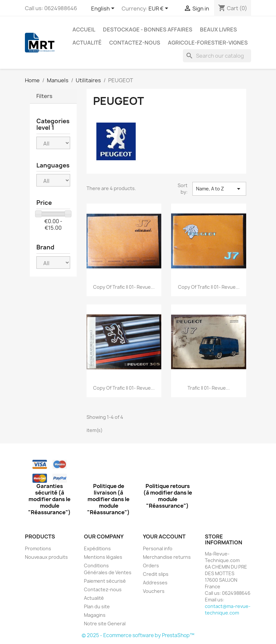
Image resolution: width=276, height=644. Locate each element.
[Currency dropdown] (159, 9)
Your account (164, 537)
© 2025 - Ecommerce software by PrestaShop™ (138, 635)
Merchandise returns (167, 557)
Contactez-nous (135, 43)
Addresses (155, 583)
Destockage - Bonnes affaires (148, 29)
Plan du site (97, 606)
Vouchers (154, 591)
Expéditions (97, 548)
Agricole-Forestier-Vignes (208, 43)
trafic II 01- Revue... (209, 388)
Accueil (84, 29)
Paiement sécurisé (105, 581)
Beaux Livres (218, 29)
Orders (151, 566)
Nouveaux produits (46, 557)
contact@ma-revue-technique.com (228, 609)
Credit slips (156, 574)
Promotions (38, 548)
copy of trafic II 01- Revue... (124, 287)
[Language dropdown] (104, 9)
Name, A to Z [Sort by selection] (219, 189)
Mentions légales (103, 557)
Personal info (158, 548)
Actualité (87, 43)
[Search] (217, 56)
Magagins (95, 615)
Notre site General (105, 624)
